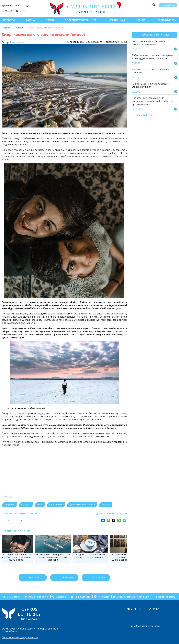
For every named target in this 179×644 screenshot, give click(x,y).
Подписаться (168, 5)
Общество (9, 504)
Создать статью (126, 597)
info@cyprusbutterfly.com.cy (145, 626)
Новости (9, 20)
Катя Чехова (17, 42)
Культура (26, 504)
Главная (6, 28)
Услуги (140, 20)
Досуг (40, 504)
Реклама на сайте (38, 597)
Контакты (103, 597)
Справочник (117, 20)
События (106, 504)
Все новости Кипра (142, 115)
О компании (14, 597)
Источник (7, 497)
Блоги (50, 20)
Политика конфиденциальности (20, 637)
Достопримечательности (82, 20)
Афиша (30, 20)
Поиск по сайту (167, 597)
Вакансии (61, 597)
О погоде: (7, 11)
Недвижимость (166, 20)
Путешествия (56, 504)
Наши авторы (82, 597)
